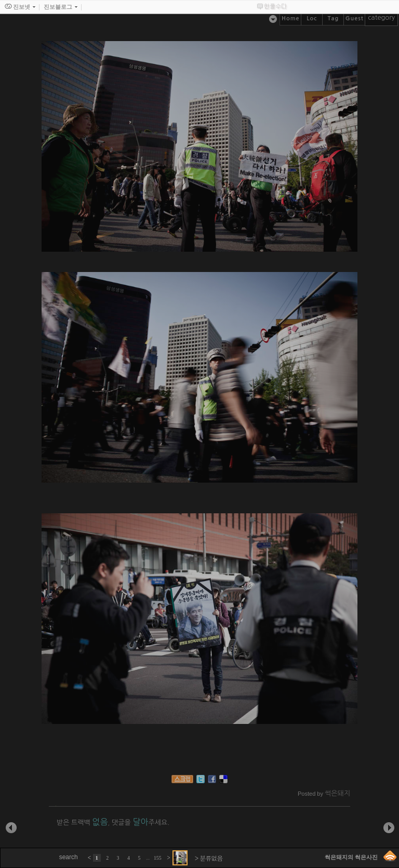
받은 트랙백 (82, 822)
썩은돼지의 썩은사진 (351, 857)
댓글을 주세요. (141, 822)
